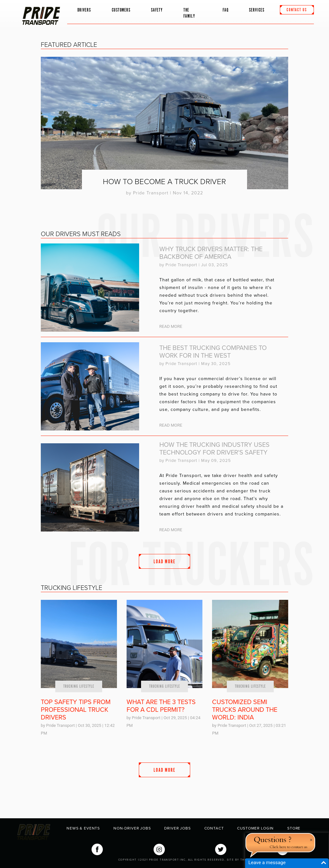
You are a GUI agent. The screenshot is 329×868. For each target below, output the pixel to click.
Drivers (84, 10)
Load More (164, 562)
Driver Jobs (177, 828)
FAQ (226, 10)
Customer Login (255, 828)
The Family (189, 13)
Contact (214, 828)
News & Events (83, 828)
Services (257, 10)
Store (294, 828)
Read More (171, 326)
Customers (121, 10)
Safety (157, 10)
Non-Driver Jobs (132, 828)
